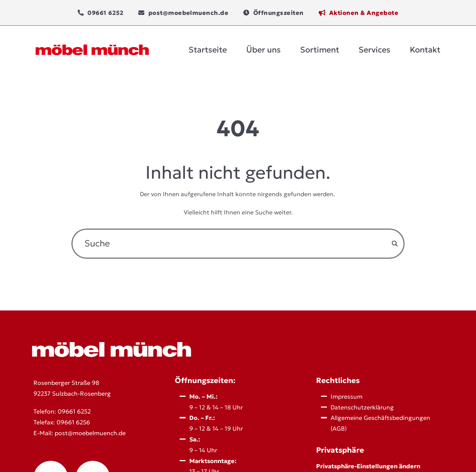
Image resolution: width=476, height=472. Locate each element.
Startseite (208, 50)
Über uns (263, 50)
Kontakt (425, 50)
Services (374, 50)
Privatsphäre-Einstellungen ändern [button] (368, 466)
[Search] (395, 244)
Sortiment (320, 50)
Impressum (347, 396)
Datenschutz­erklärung (362, 407)
